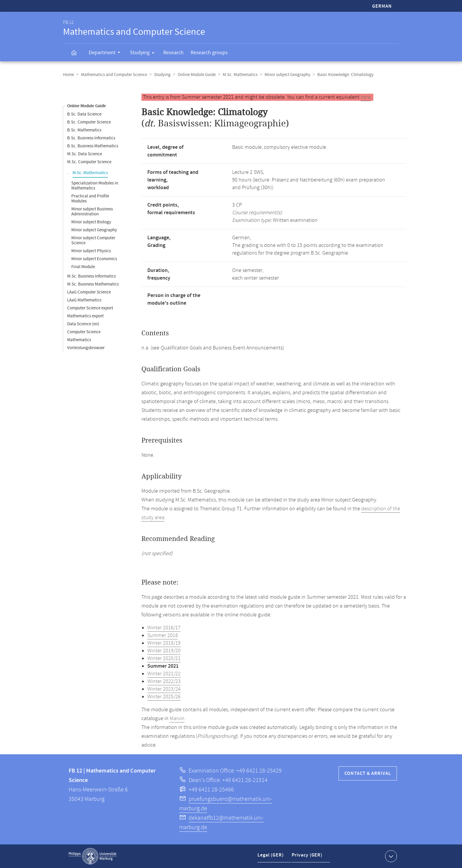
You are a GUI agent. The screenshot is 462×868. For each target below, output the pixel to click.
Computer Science (84, 332)
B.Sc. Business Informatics (91, 138)
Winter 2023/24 (164, 689)
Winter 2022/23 (164, 681)
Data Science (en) (83, 324)
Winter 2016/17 (164, 628)
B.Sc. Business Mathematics (93, 146)
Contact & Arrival (368, 774)
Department (106, 53)
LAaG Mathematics (84, 300)
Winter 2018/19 (164, 643)
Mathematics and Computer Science (114, 75)
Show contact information (390, 856)
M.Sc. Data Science (85, 154)
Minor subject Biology (91, 222)
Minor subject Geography (287, 75)
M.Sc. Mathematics (240, 75)
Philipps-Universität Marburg (93, 856)
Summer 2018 (163, 636)
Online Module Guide (197, 75)
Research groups (209, 53)
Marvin (177, 719)
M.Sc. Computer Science (89, 162)
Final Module (83, 267)
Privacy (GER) (308, 857)
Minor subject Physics (91, 251)
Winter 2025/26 (164, 697)
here (366, 97)
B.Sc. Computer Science (89, 122)
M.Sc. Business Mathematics (93, 284)
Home (69, 75)
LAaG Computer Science (89, 292)
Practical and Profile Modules (90, 199)
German (382, 6)
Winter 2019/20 (164, 651)
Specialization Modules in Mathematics (95, 186)
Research (173, 53)
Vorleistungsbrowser (86, 348)
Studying (144, 54)
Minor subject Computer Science (93, 240)
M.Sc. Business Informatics (91, 276)
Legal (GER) (271, 857)
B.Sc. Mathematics (84, 130)
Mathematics (79, 340)
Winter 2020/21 (164, 659)
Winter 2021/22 (164, 674)
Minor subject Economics (94, 259)
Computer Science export (90, 308)
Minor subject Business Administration (92, 212)
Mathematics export (85, 316)
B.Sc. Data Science (84, 114)
